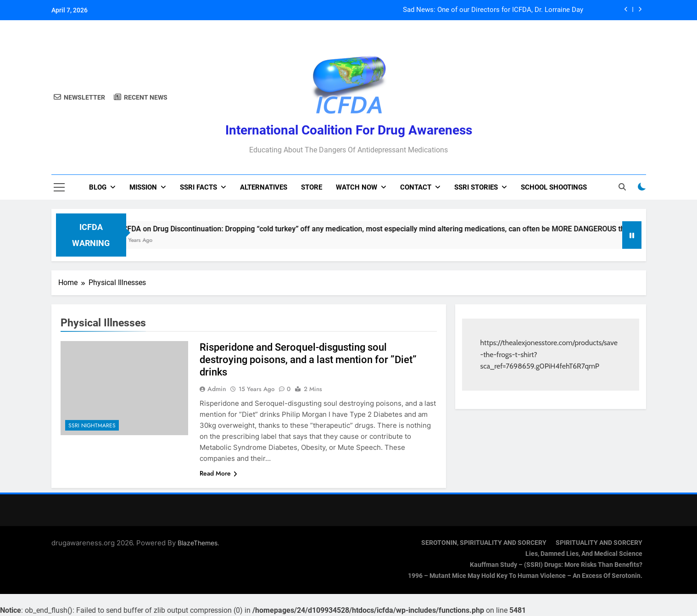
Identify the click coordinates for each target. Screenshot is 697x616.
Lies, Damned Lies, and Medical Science (584, 554)
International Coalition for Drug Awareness (349, 130)
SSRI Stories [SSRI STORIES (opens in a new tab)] (476, 187)
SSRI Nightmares (92, 426)
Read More (218, 473)
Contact (416, 187)
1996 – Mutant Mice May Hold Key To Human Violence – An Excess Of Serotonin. (525, 576)
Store (312, 187)
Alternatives (264, 187)
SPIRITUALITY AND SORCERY (599, 543)
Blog (98, 187)
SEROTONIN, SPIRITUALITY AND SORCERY (484, 543)
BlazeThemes (198, 543)
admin (217, 389)
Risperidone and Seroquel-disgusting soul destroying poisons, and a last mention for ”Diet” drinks (308, 360)
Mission (143, 187)
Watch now (357, 187)
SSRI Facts (198, 187)
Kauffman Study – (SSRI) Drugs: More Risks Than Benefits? (556, 565)
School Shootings (554, 187)
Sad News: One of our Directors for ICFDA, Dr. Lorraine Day (493, 10)
